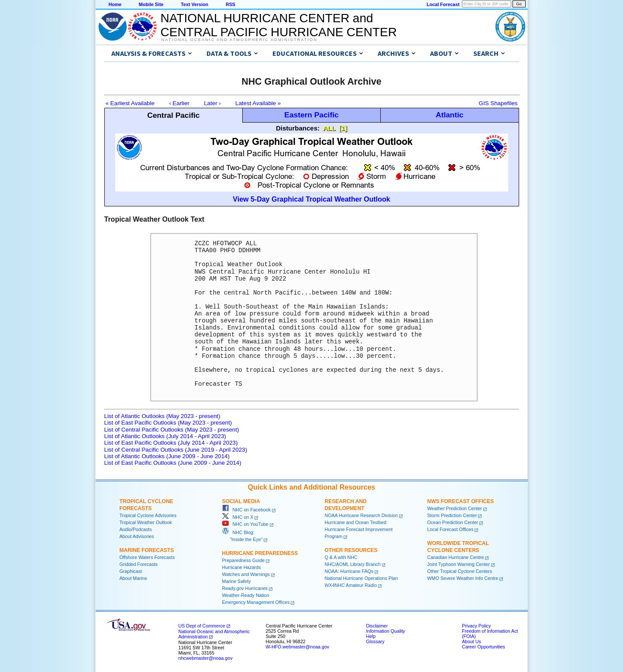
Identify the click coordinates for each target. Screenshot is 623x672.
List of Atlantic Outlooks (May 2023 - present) (162, 416)
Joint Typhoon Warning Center (459, 564)
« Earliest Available (130, 103)
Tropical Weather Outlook (146, 522)
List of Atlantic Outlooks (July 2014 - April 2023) (165, 436)
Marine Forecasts (147, 550)
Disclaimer (377, 626)
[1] (343, 128)
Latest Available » (258, 103)
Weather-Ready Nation (246, 595)
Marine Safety (237, 581)
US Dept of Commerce (202, 626)
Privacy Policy (476, 626)
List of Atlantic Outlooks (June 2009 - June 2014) (167, 456)
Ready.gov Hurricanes (245, 588)
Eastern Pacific (311, 115)
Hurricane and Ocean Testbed (356, 522)
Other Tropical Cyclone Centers (460, 571)
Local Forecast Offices (451, 529)
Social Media (241, 501)
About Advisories (137, 536)
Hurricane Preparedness (260, 553)
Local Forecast (443, 4)
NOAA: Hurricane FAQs (349, 571)
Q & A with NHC (341, 557)
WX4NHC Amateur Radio (351, 585)
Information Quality (386, 631)
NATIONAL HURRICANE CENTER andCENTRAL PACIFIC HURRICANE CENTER (279, 25)
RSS (231, 4)
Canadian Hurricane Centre (456, 557)
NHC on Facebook (247, 510)
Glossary (375, 641)
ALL (329, 128)
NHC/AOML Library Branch (353, 564)
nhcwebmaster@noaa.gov (206, 658)
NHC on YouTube (245, 524)
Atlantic (450, 115)
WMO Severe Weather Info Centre (463, 578)
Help (371, 636)
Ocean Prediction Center (453, 522)
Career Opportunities (484, 647)
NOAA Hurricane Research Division (361, 515)
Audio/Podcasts (136, 529)
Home (115, 4)
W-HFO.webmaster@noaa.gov (298, 647)
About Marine (133, 578)
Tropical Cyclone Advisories (148, 515)
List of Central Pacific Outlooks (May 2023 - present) (172, 430)
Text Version (194, 4)
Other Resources (351, 550)
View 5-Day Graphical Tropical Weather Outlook (311, 199)
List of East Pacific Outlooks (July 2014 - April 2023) (171, 443)
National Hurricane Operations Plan (361, 578)
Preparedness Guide (244, 560)
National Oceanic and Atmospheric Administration (239, 40)
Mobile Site (151, 4)
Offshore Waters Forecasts (147, 557)
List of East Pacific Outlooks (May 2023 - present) (168, 423)
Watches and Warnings (246, 574)
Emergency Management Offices (256, 602)
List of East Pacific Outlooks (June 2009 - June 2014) (173, 463)
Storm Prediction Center (452, 515)
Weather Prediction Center (455, 508)
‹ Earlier (179, 103)
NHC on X (238, 517)
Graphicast (131, 571)
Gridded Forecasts (139, 564)
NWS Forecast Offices (461, 501)
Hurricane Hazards (242, 567)
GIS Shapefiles (498, 103)
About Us (472, 641)
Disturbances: (298, 128)
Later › (212, 103)
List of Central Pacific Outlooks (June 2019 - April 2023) (176, 450)
